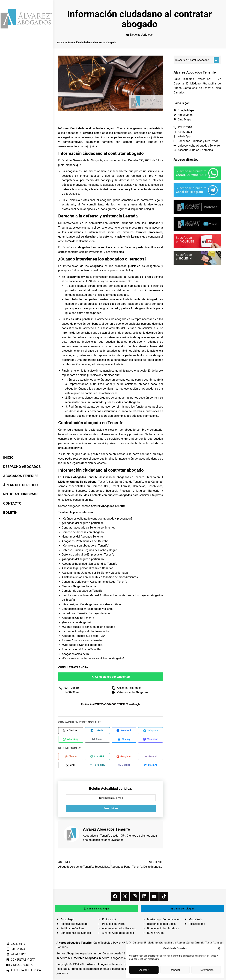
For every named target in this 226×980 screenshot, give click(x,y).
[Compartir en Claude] (71, 757)
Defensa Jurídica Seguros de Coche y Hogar (89, 550)
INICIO (60, 43)
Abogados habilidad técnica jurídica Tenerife (90, 564)
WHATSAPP (16, 954)
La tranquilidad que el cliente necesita (85, 631)
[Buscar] (216, 60)
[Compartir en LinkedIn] (97, 731)
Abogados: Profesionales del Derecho (85, 541)
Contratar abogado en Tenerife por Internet (88, 528)
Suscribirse (111, 809)
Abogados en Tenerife (97, 836)
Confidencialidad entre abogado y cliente (87, 609)
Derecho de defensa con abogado (83, 532)
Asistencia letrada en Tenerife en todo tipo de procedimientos (100, 577)
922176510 (16, 944)
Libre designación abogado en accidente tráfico (91, 604)
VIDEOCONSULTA (19, 965)
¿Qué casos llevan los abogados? (83, 645)
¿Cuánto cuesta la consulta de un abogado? (89, 627)
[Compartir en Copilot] (124, 766)
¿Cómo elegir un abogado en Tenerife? (86, 546)
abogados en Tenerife (130, 477)
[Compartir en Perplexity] (97, 766)
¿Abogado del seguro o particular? (83, 523)
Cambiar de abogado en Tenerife (82, 591)
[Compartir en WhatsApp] (71, 740)
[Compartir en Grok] (71, 766)
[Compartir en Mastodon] (151, 740)
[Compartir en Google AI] (124, 757)
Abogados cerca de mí (76, 654)
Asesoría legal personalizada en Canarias (87, 568)
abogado (106, 200)
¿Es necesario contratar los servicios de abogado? (93, 658)
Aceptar (144, 970)
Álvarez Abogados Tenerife (105, 965)
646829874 (16, 949)
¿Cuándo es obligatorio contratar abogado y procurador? (97, 519)
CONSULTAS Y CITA (21, 960)
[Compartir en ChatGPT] (97, 757)
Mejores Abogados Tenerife (79, 586)
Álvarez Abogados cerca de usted (82, 640)
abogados (72, 133)
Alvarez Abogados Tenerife (108, 506)
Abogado (148, 389)
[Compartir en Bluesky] (124, 740)
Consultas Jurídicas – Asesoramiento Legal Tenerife (94, 582)
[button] (219, 948)
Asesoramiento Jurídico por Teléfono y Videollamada (95, 573)
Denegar (175, 970)
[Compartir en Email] (97, 740)
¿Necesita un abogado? (76, 622)
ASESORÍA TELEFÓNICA (23, 970)
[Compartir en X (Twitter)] (71, 731)
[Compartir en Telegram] (151, 731)
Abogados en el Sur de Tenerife (81, 649)
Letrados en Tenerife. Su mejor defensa (86, 613)
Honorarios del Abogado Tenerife (82, 537)
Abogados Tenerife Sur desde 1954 (84, 636)
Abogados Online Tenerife (78, 618)
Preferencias (206, 970)
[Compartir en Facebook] (124, 731)
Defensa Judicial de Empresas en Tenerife (88, 555)
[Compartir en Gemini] (151, 757)
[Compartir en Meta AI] (151, 766)
